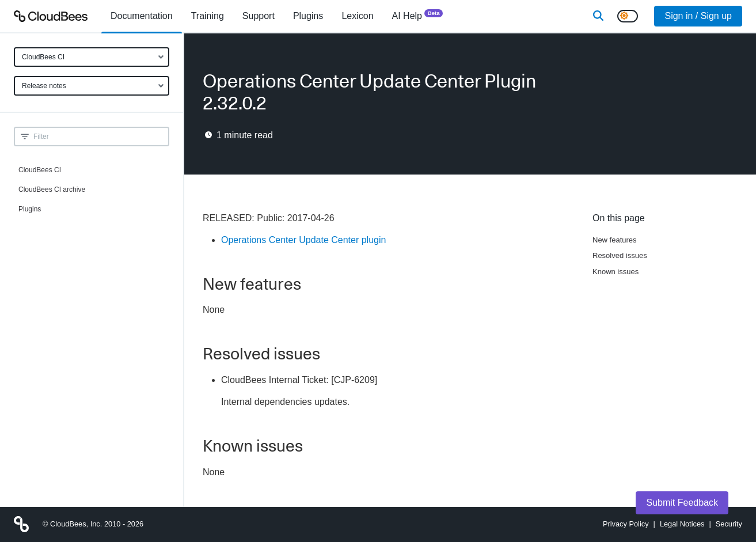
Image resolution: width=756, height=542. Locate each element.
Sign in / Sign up (698, 16)
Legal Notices (682, 524)
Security (729, 524)
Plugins (30, 209)
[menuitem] (142, 16)
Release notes (44, 86)
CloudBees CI (43, 57)
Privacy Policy (626, 524)
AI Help (418, 15)
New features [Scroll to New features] (615, 240)
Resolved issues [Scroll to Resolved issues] (620, 255)
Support (259, 16)
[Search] (598, 16)
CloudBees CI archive (52, 189)
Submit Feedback (682, 503)
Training (208, 16)
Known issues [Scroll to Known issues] (616, 272)
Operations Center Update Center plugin (303, 240)
